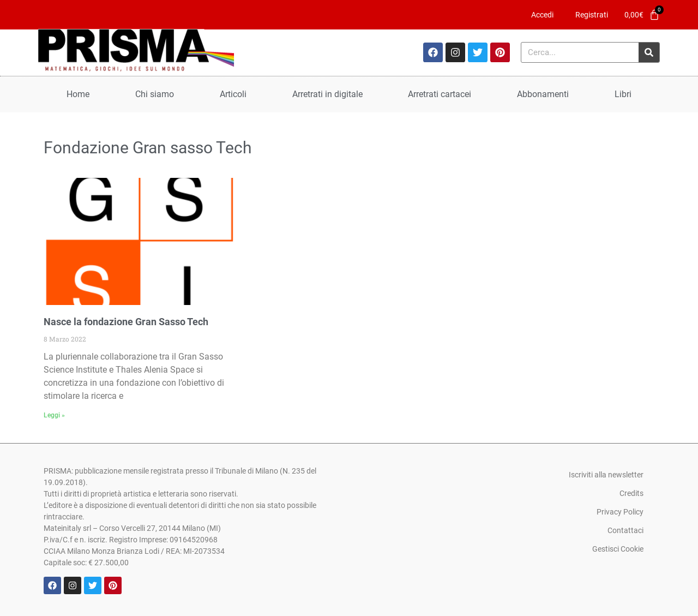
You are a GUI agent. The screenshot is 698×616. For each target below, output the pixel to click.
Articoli (233, 94)
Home (78, 94)
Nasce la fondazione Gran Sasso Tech (126, 322)
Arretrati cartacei (440, 94)
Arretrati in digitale (327, 94)
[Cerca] (649, 52)
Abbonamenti (543, 94)
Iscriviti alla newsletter (606, 475)
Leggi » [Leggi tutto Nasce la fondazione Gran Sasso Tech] (54, 415)
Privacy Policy (620, 512)
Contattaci (625, 530)
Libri (623, 94)
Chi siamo (155, 94)
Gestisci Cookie (618, 549)
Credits (631, 493)
